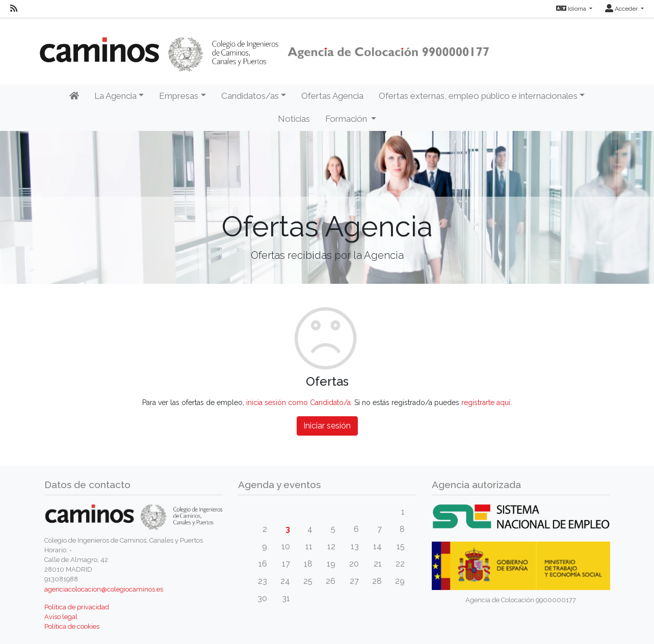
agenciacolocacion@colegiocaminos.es (104, 589)
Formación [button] (347, 119)
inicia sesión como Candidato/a (298, 403)
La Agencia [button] (115, 96)
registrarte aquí (486, 403)
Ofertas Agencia (332, 96)
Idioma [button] (572, 9)
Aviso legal (61, 617)
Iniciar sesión (327, 426)
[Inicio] (74, 96)
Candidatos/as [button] (250, 96)
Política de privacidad (77, 607)
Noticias (294, 119)
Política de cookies (72, 626)
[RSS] (14, 9)
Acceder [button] (622, 9)
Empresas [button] (179, 96)
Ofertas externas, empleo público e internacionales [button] (478, 96)
